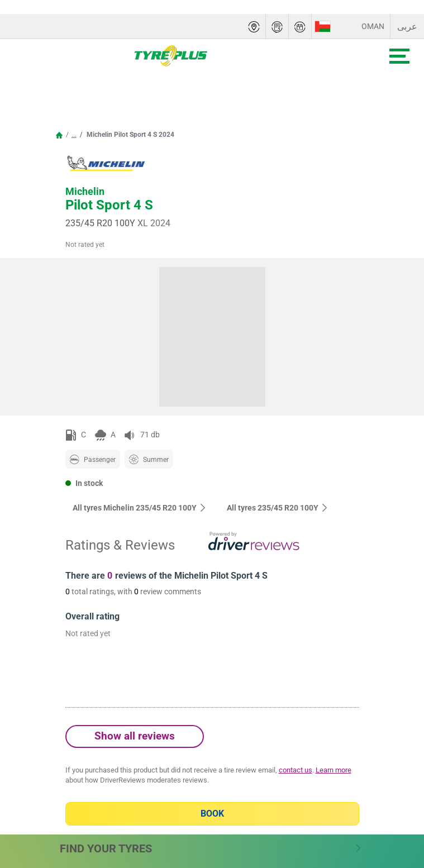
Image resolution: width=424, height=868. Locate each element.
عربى (407, 27)
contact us (296, 770)
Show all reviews (135, 736)
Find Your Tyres (211, 848)
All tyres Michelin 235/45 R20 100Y (140, 508)
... (74, 135)
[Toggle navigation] (399, 56)
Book (212, 814)
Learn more (334, 770)
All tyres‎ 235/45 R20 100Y (278, 508)
